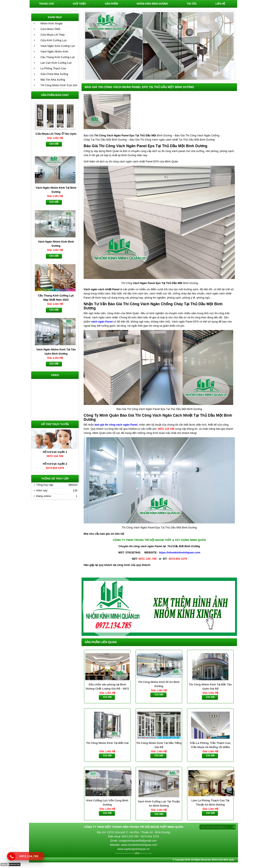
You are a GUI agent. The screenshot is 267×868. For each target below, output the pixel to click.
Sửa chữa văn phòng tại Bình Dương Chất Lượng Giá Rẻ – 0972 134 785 (107, 687)
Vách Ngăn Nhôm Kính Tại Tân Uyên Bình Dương (56, 352)
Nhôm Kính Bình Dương (152, 4)
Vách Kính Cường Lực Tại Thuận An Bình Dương (159, 804)
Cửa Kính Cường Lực (54, 40)
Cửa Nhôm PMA (50, 29)
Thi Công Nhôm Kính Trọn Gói (59, 85)
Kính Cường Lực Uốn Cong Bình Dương (107, 803)
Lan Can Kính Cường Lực (56, 63)
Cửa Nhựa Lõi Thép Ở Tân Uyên (56, 134)
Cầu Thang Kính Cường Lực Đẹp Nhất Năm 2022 (56, 298)
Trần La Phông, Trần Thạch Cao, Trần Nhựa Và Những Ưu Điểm (210, 745)
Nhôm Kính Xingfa (52, 23)
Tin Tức (192, 4)
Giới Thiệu (79, 4)
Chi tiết (107, 697)
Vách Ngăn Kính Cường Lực (58, 46)
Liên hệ (220, 4)
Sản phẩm (111, 4)
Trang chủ (47, 4)
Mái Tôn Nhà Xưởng (53, 80)
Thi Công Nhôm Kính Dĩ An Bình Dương (159, 684)
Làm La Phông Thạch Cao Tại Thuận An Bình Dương (210, 803)
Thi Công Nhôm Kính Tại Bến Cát (107, 743)
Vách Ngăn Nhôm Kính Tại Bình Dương (56, 190)
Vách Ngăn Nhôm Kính (54, 52)
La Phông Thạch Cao (53, 68)
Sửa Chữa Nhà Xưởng (54, 74)
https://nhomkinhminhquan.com (180, 552)
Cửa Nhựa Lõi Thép (53, 35)
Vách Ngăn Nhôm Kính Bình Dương (56, 244)
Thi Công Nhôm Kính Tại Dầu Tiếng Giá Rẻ (159, 745)
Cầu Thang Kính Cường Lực (58, 57)
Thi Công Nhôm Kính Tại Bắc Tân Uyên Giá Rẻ (210, 687)
